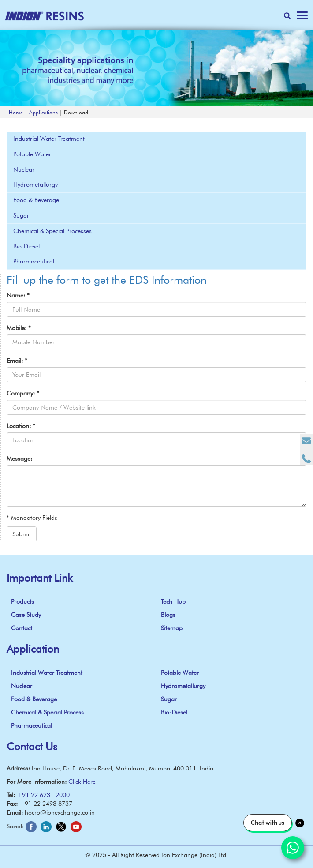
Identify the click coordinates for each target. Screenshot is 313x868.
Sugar (21, 215)
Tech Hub (173, 601)
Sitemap (172, 628)
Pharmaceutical (34, 261)
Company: (23, 393)
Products (22, 601)
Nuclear (24, 169)
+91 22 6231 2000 (43, 795)
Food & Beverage (36, 200)
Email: (17, 361)
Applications (43, 112)
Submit (22, 534)
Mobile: (19, 328)
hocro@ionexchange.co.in (60, 812)
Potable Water (32, 154)
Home (16, 112)
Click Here (82, 782)
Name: (18, 295)
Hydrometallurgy (35, 184)
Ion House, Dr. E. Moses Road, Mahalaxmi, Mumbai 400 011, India (123, 768)
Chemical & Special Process (47, 712)
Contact (22, 628)
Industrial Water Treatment (49, 139)
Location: (21, 426)
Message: (19, 458)
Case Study (26, 615)
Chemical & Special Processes (52, 231)
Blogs (168, 615)
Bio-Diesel (26, 246)
